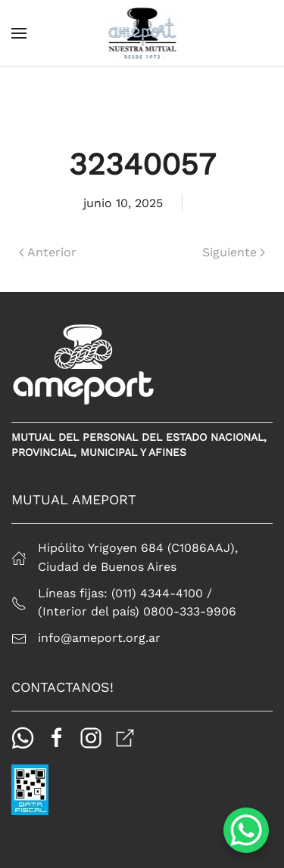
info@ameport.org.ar (99, 638)
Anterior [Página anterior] (48, 252)
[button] (19, 33)
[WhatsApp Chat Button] (246, 830)
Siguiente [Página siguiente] (234, 252)
